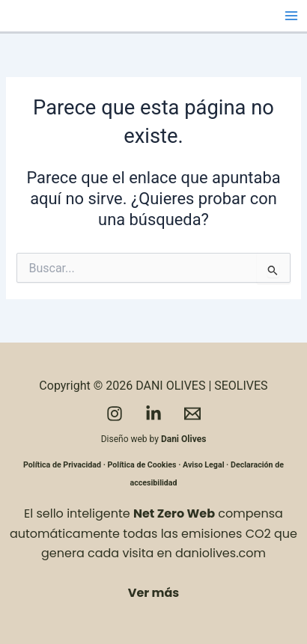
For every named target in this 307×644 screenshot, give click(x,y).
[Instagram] (115, 414)
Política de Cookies (142, 465)
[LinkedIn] (153, 414)
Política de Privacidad (62, 465)
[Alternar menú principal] (291, 16)
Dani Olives (183, 439)
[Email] (192, 414)
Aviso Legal (203, 465)
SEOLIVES (241, 386)
